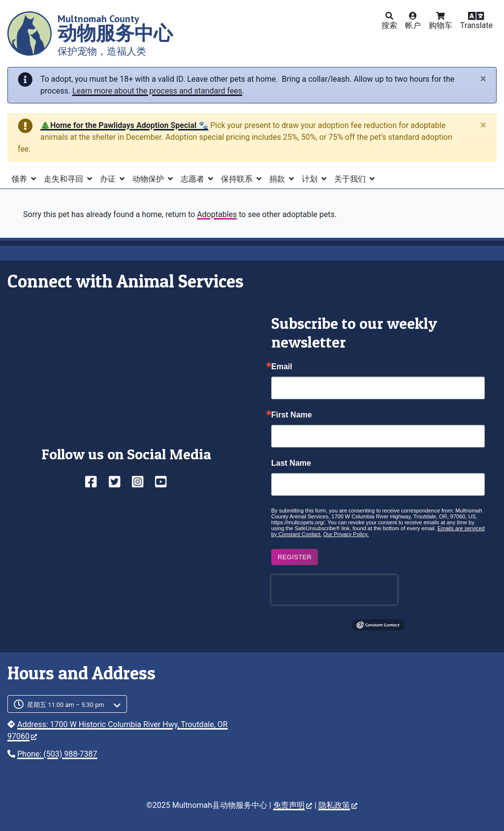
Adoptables (217, 214)
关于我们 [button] (351, 179)
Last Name (291, 463)
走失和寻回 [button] (64, 179)
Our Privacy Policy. (346, 534)
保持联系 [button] (238, 179)
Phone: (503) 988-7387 (57, 754)
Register (295, 557)
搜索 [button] (389, 25)
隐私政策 (338, 805)
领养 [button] (20, 179)
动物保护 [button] (149, 179)
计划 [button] (311, 179)
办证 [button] (109, 179)
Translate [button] (476, 25)
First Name (292, 415)
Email (282, 367)
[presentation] (334, 590)
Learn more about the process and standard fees (157, 91)
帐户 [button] (413, 25)
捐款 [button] (278, 179)
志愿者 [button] (193, 179)
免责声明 (293, 805)
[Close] (483, 79)
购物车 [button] (441, 25)
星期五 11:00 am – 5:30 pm (66, 705)
